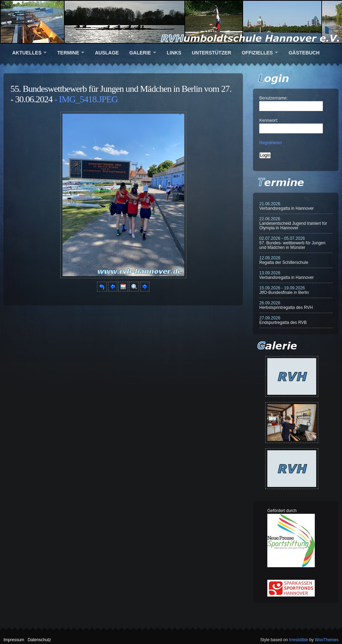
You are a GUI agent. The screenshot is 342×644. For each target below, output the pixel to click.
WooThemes (327, 640)
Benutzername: (273, 98)
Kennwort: (269, 120)
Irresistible (299, 640)
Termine (68, 53)
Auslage (107, 53)
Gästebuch (304, 53)
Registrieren (271, 143)
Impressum (14, 640)
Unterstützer (212, 53)
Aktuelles (27, 53)
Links (174, 53)
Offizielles (257, 53)
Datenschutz (39, 640)
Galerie (140, 53)
